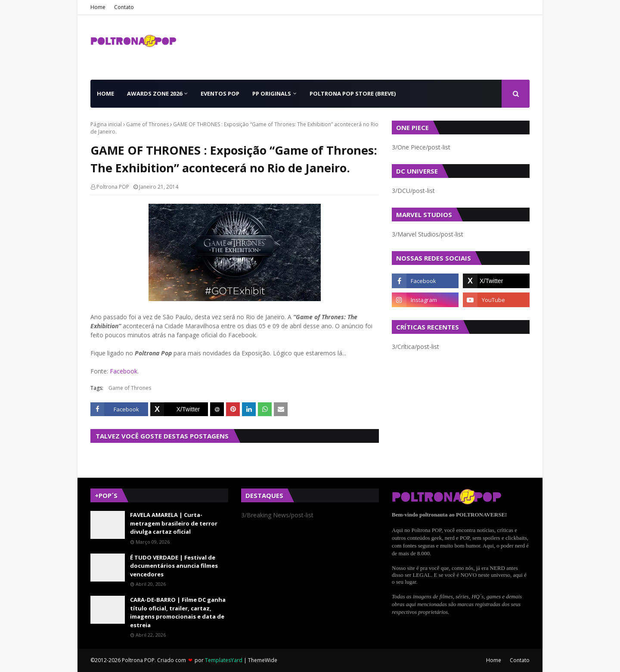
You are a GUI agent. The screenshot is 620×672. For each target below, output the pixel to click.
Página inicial (106, 124)
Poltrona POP (113, 187)
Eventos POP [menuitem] (220, 93)
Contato (124, 7)
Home (98, 7)
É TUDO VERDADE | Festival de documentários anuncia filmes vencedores (174, 566)
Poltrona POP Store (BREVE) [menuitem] (353, 93)
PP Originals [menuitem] (272, 93)
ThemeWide (263, 660)
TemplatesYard (224, 660)
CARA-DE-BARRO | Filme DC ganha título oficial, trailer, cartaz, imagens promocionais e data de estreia (178, 612)
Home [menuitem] (105, 93)
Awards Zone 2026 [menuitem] (155, 93)
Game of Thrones (147, 124)
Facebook (124, 371)
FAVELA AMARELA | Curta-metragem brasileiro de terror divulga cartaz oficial (174, 523)
